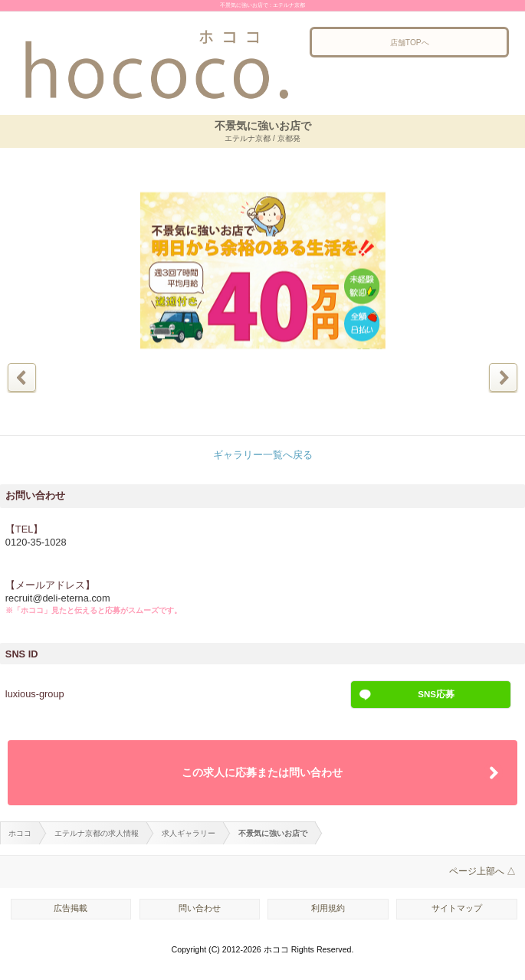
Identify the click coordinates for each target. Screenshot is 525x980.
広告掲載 (71, 908)
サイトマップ (457, 908)
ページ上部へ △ (482, 871)
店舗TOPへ (410, 43)
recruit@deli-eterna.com (58, 598)
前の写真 (22, 377)
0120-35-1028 (36, 542)
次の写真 (503, 377)
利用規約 (328, 908)
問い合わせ (200, 908)
